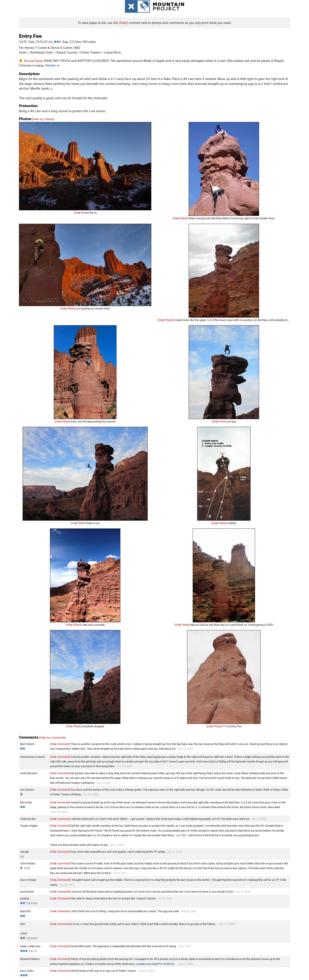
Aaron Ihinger (28, 880)
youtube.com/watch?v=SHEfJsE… (156, 964)
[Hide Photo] (81, 213)
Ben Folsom (27, 744)
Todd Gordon (28, 819)
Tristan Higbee (29, 826)
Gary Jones (27, 971)
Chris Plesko (28, 863)
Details (52, 65)
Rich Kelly (26, 802)
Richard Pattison (30, 959)
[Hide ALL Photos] (43, 119)
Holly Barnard (28, 773)
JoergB (24, 852)
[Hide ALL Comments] (52, 738)
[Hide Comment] (60, 744)
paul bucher (27, 891)
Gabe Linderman (30, 946)
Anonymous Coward (32, 757)
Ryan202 (25, 911)
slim (23, 924)
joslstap (25, 898)
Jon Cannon (27, 790)
